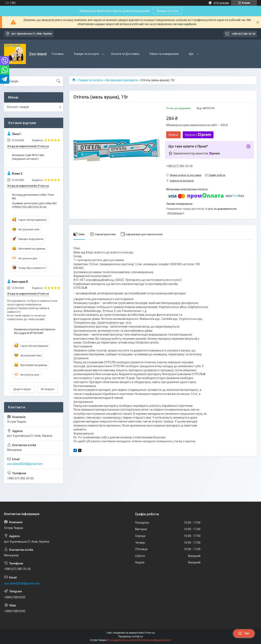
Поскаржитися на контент (123, 640)
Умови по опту (167, 11)
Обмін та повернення (164, 54)
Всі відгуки (48, 389)
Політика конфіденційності (155, 640)
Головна (58, 54)
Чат (244, 633)
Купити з (198, 135)
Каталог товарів (18, 107)
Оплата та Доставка (125, 54)
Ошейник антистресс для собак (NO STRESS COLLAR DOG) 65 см (34, 205)
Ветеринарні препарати (122, 80)
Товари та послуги (86, 54)
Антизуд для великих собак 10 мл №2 (33, 197)
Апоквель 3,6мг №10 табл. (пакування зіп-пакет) (28, 157)
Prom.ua (150, 633)
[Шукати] (58, 81)
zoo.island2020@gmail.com (25, 464)
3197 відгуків (221, 3)
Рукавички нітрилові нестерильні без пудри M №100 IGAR (35, 331)
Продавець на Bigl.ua (131, 636)
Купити (173, 135)
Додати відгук (22, 389)
